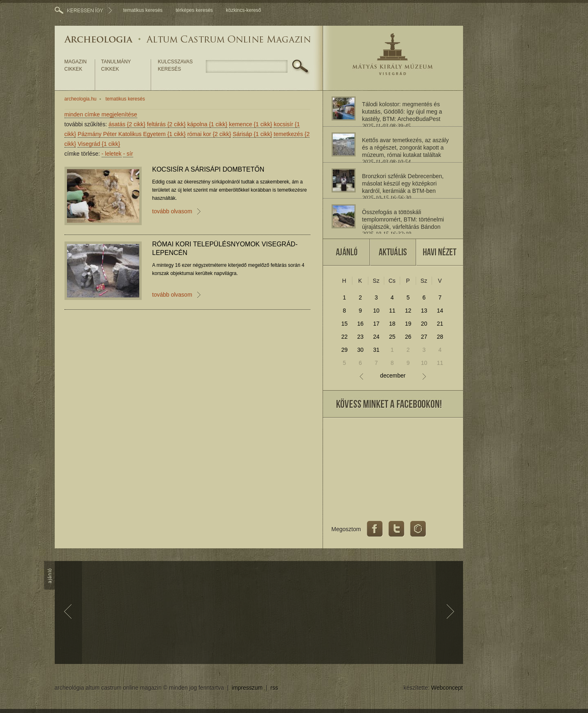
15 (345, 324)
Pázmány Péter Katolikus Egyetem (132, 134)
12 (408, 311)
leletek (112, 154)
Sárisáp (253, 134)
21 (440, 324)
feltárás (166, 124)
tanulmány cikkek (116, 65)
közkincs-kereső (243, 10)
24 (376, 337)
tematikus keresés (143, 10)
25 (392, 337)
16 (361, 324)
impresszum (247, 688)
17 (376, 324)
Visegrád (99, 144)
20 (424, 324)
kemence (251, 124)
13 (424, 311)
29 (345, 350)
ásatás (127, 124)
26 (408, 337)
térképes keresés (194, 10)
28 (440, 337)
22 (345, 337)
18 (392, 324)
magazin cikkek (76, 65)
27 (424, 337)
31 (376, 350)
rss (274, 688)
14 (440, 311)
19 (408, 324)
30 (361, 350)
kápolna (207, 124)
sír (128, 154)
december (393, 376)
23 (361, 337)
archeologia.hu (81, 99)
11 (392, 311)
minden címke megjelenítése (101, 114)
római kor (209, 134)
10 (376, 311)
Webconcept (447, 688)
